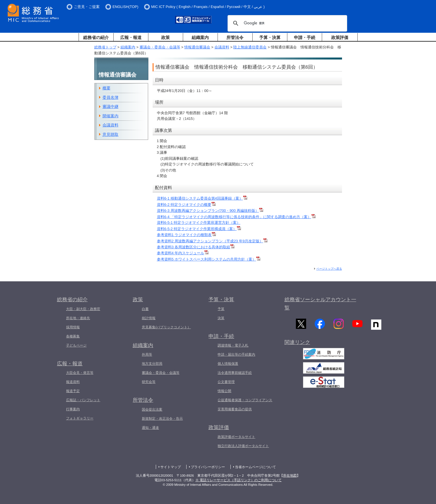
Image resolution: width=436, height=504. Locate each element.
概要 (107, 88)
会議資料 (222, 47)
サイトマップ (171, 467)
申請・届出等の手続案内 (236, 355)
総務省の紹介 (96, 37)
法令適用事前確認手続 (235, 373)
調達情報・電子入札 (233, 345)
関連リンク (297, 344)
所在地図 (290, 476)
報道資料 (73, 382)
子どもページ (76, 345)
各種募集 (73, 336)
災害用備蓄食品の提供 (235, 409)
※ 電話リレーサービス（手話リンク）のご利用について (239, 480)
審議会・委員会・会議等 (160, 47)
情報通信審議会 (197, 47)
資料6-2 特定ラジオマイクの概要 (186, 205)
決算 (221, 318)
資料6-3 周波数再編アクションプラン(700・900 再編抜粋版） (210, 211)
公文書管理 (226, 382)
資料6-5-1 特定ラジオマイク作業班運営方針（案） (199, 223)
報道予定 (73, 391)
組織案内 (200, 37)
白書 (145, 309)
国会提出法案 (152, 409)
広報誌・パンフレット (83, 400)
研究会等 (149, 382)
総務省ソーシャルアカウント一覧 (320, 304)
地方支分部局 (152, 364)
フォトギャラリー (80, 418)
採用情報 (73, 327)
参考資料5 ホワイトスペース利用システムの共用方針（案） (209, 259)
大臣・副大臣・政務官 (83, 309)
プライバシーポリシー (208, 467)
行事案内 (73, 409)
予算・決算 (270, 37)
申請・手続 (305, 37)
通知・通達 (150, 428)
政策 (165, 37)
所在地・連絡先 (78, 318)
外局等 (147, 355)
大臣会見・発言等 (80, 373)
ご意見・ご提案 (87, 7)
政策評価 (340, 37)
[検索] (286, 23)
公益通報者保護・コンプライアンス (245, 400)
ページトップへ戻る (329, 269)
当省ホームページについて (255, 467)
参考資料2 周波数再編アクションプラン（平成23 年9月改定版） (212, 241)
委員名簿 (110, 97)
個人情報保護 (228, 364)
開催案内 (110, 116)
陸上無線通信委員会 (250, 47)
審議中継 (110, 106)
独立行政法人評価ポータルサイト (243, 446)
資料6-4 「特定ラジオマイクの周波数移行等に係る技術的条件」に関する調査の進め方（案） (236, 217)
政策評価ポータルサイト (236, 437)
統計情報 (149, 318)
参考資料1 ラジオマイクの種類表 (187, 235)
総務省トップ (105, 47)
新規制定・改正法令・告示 (162, 419)
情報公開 (224, 391)
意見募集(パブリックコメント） (166, 327)
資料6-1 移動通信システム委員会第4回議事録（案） (202, 198)
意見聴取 (110, 134)
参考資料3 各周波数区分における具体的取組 (196, 247)
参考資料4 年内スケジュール (183, 253)
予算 (221, 309)
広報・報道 (131, 37)
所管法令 (235, 37)
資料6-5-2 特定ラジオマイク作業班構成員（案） (199, 229)
